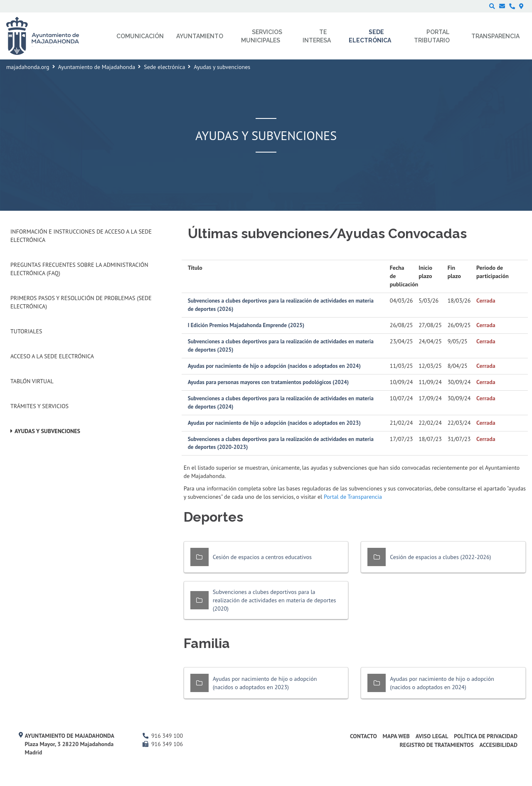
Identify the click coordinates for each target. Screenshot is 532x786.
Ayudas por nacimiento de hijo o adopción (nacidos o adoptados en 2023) (274, 423)
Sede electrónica (164, 67)
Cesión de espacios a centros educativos (262, 557)
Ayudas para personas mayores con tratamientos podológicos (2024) (268, 382)
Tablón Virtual (32, 381)
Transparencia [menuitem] (495, 36)
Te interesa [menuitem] (317, 36)
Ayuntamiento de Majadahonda (97, 67)
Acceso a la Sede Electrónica (52, 356)
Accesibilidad (498, 745)
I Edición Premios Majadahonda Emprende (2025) (246, 325)
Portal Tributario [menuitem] (432, 36)
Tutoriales (26, 331)
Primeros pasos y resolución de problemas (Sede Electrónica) (81, 302)
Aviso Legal (432, 736)
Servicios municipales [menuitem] (262, 36)
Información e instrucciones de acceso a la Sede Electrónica (81, 236)
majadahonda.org (28, 67)
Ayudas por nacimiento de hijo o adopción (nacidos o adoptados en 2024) (274, 366)
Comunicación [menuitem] (140, 36)
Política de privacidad (486, 736)
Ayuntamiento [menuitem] (200, 36)
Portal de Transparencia (353, 497)
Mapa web (396, 736)
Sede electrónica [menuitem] (370, 36)
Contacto (363, 736)
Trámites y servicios (39, 406)
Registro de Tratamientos (436, 745)
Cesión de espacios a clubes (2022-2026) (440, 557)
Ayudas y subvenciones (47, 431)
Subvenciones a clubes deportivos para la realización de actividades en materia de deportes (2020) (275, 600)
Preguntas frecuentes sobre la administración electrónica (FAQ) (79, 269)
